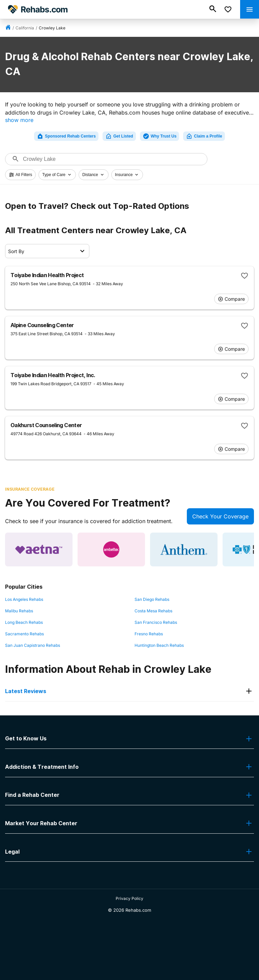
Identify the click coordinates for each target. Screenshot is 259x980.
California (25, 28)
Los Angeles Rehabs (24, 599)
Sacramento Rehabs (24, 634)
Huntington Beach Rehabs (159, 645)
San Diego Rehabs (152, 599)
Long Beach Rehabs (24, 622)
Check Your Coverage (220, 516)
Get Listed (119, 136)
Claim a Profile (204, 136)
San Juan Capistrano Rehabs (33, 645)
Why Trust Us (160, 136)
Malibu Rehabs (19, 611)
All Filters (20, 175)
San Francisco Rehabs (156, 622)
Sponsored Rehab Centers (66, 136)
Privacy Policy (129, 898)
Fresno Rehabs (149, 634)
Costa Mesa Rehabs (153, 611)
